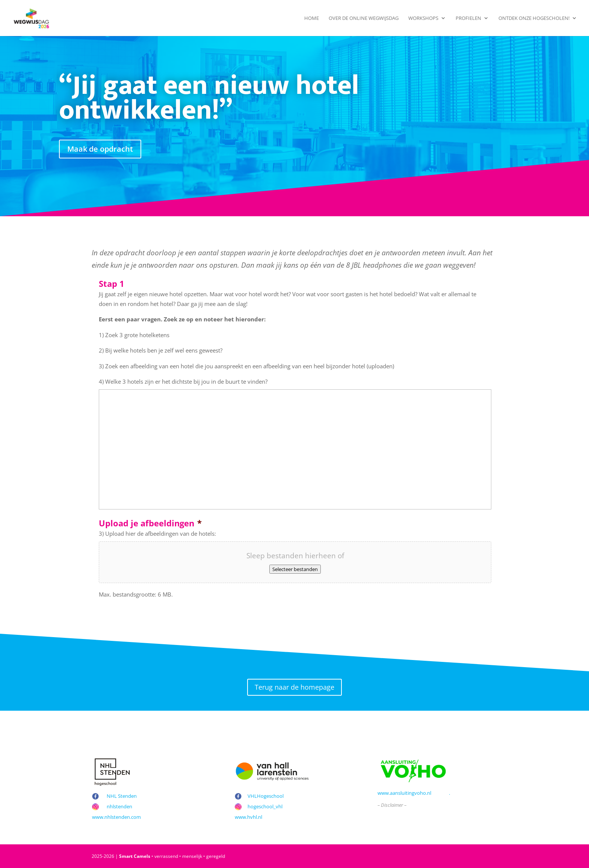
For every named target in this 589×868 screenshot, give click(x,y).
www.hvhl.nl (248, 817)
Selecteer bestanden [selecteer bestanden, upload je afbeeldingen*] (295, 569)
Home (312, 18)
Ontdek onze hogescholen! (534, 18)
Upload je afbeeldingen (150, 523)
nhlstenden (119, 806)
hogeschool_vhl (265, 806)
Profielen (468, 18)
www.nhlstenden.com (116, 817)
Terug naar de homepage (294, 687)
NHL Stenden (122, 796)
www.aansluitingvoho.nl (404, 793)
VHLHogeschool (266, 796)
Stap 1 (112, 284)
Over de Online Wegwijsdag (364, 18)
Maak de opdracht (100, 149)
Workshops (423, 18)
